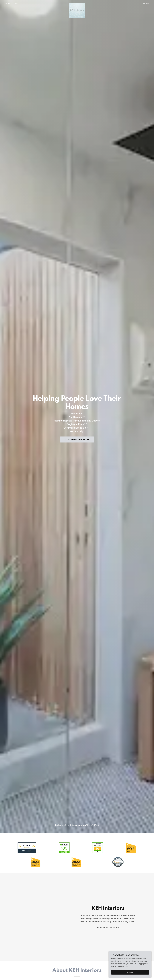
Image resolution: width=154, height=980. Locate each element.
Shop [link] (16, 4)
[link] (77, 3)
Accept (130, 972)
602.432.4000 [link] (92, 825)
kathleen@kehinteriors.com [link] (69, 825)
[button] (145, 4)
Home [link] (8, 4)
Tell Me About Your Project (77, 439)
